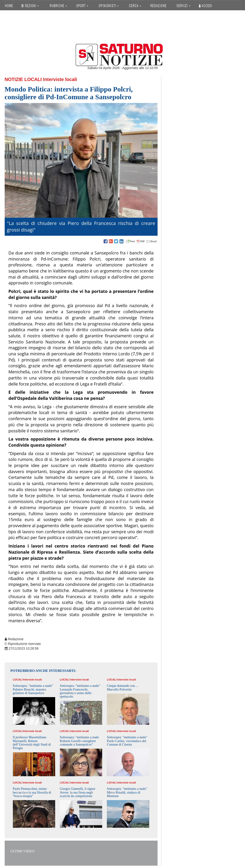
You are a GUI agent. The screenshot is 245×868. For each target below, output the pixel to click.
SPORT (82, 6)
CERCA (135, 6)
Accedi (206, 6)
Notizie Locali (23, 79)
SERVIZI (183, 6)
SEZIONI (30, 6)
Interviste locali (60, 79)
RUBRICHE (58, 6)
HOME (9, 6)
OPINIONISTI (109, 6)
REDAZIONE (159, 6)
